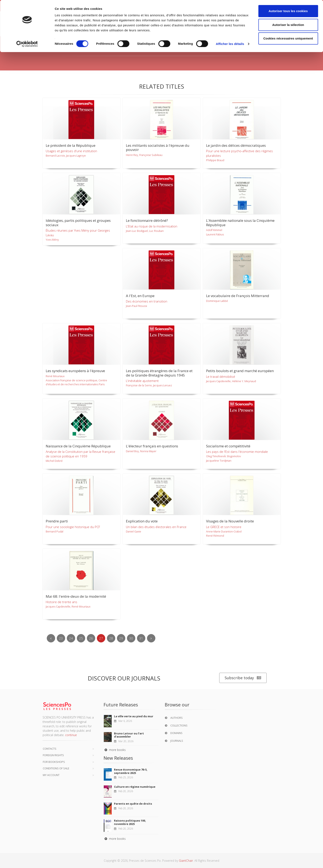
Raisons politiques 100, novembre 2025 (130, 822)
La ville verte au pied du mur (134, 716)
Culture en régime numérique (135, 787)
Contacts (50, 749)
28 (111, 638)
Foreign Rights (53, 755)
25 (81, 638)
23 (61, 638)
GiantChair (186, 861)
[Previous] (51, 638)
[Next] (151, 638)
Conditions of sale (56, 768)
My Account (51, 775)
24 (71, 638)
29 (121, 638)
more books (115, 750)
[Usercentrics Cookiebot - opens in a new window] (27, 44)
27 (101, 638)
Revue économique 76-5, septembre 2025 (131, 771)
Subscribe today (243, 678)
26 (91, 638)
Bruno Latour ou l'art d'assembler (129, 735)
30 (131, 638)
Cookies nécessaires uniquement (288, 38)
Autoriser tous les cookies (288, 11)
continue (71, 735)
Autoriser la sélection (288, 25)
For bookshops (54, 762)
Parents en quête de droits (133, 804)
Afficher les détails (230, 44)
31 (141, 638)
